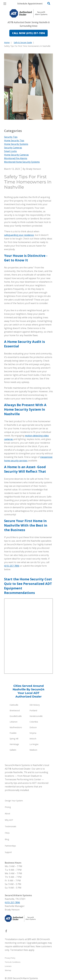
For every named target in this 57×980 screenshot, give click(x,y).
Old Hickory (35, 705)
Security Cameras (13, 148)
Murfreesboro (16, 727)
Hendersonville (36, 716)
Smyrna (33, 733)
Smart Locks (10, 151)
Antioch (33, 739)
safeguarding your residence (19, 235)
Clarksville (14, 705)
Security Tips (11, 137)
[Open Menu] (5, 4)
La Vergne (34, 744)
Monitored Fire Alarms (16, 158)
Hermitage (14, 744)
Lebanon (14, 722)
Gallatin (13, 750)
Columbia (34, 722)
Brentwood (15, 710)
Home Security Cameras (16, 155)
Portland (33, 710)
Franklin (13, 733)
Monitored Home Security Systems (22, 162)
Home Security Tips (14, 140)
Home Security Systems (16, 144)
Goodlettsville (16, 716)
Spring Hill (14, 739)
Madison (33, 750)
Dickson (33, 727)
